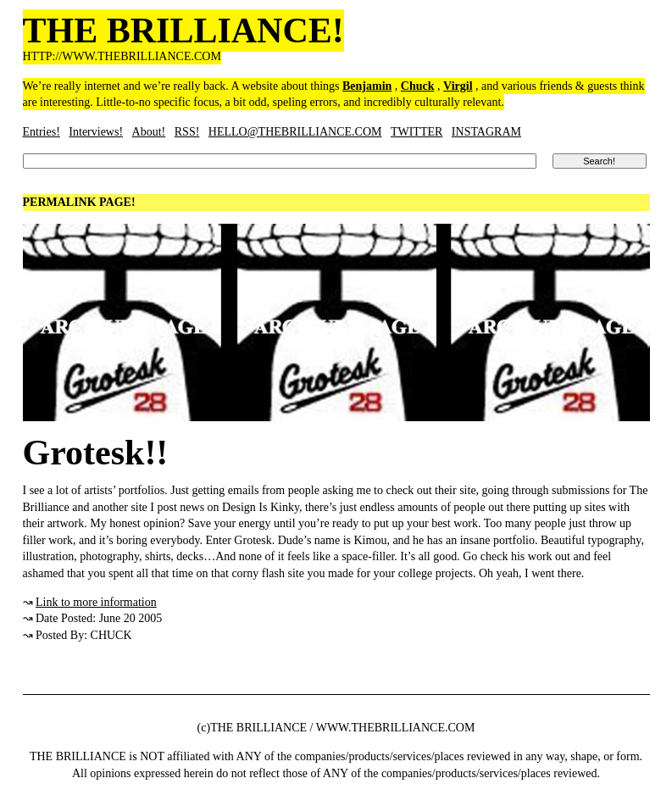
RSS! (187, 132)
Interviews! (96, 132)
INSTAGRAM (486, 132)
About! (149, 132)
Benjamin (367, 86)
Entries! (42, 132)
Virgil (458, 86)
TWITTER (417, 132)
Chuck (418, 86)
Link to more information (96, 602)
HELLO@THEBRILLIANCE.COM (295, 132)
